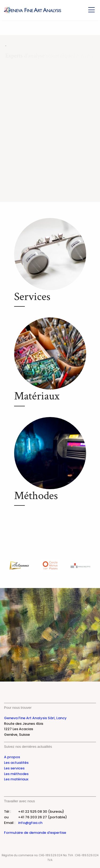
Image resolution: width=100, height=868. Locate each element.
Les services (14, 768)
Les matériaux (16, 779)
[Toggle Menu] (91, 10)
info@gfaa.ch (30, 823)
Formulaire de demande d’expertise (35, 833)
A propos (12, 757)
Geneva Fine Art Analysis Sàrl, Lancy (35, 718)
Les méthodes (16, 774)
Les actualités (16, 763)
